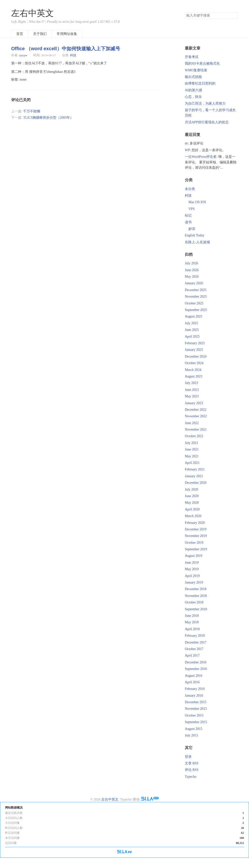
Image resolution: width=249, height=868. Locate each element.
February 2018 (195, 636)
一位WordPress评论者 (201, 157)
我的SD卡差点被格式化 (202, 63)
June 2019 (192, 563)
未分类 (190, 189)
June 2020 (192, 496)
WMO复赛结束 (196, 70)
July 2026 (191, 263)
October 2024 (194, 363)
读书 (188, 222)
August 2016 (194, 676)
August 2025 (194, 316)
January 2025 (194, 350)
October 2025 (194, 303)
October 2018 (194, 602)
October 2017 (194, 649)
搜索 (234, 16)
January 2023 (194, 403)
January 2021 (194, 476)
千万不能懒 (32, 111)
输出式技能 (193, 77)
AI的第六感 (193, 90)
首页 (20, 34)
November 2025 (196, 296)
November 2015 (196, 709)
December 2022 (196, 410)
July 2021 (191, 443)
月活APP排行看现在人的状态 (207, 122)
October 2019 (194, 543)
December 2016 (196, 662)
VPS (192, 209)
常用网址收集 (67, 34)
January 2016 (194, 696)
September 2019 (196, 549)
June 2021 (192, 449)
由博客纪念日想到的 (200, 83)
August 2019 (194, 556)
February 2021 (195, 469)
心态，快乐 (193, 97)
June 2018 (192, 616)
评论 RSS (192, 770)
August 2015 (194, 729)
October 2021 (194, 436)
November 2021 (196, 430)
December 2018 (196, 589)
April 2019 (192, 576)
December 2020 (196, 483)
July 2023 (191, 383)
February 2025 (195, 343)
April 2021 (192, 463)
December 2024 (196, 356)
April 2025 (192, 337)
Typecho (191, 777)
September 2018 (196, 609)
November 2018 (196, 596)
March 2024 (193, 370)
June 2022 (192, 423)
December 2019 (196, 529)
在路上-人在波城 (197, 242)
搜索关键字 (185, 12)
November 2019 (196, 536)
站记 (188, 215)
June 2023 (192, 390)
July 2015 (191, 735)
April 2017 (192, 655)
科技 (73, 55)
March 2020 (193, 516)
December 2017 (196, 642)
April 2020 (192, 509)
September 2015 (196, 722)
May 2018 (192, 622)
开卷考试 (192, 57)
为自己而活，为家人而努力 (205, 104)
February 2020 (195, 523)
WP (187, 150)
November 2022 (196, 416)
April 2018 (192, 629)
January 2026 (194, 283)
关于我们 (40, 34)
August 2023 (194, 376)
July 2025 (191, 323)
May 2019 (192, 569)
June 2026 (192, 270)
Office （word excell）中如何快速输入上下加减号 (66, 49)
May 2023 (192, 396)
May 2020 (192, 503)
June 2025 (192, 330)
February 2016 (195, 689)
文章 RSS (192, 763)
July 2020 (191, 489)
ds (186, 143)
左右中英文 (32, 13)
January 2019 (194, 582)
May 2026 (192, 277)
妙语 (192, 229)
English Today (195, 235)
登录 (188, 757)
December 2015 (196, 702)
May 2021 (192, 456)
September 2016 (196, 669)
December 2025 (196, 290)
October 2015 (194, 715)
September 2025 (196, 310)
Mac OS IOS (197, 202)
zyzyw (23, 55)
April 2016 (192, 682)
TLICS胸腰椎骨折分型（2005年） (48, 118)
